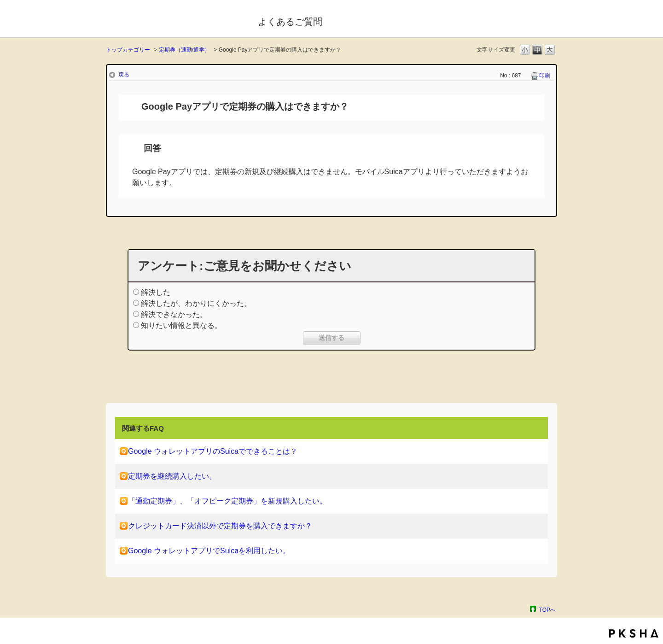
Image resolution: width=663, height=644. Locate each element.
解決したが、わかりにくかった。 (196, 303)
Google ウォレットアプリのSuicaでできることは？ (213, 451)
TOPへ (547, 610)
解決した (156, 292)
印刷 (545, 76)
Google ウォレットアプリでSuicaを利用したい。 (209, 551)
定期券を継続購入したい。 (172, 476)
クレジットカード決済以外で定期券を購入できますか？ (220, 526)
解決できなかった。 (174, 314)
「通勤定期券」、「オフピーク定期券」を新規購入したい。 (227, 501)
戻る (124, 75)
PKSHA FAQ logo (634, 633)
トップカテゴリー (128, 50)
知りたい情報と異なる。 (181, 325)
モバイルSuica (176, 20)
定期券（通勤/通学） (184, 50)
